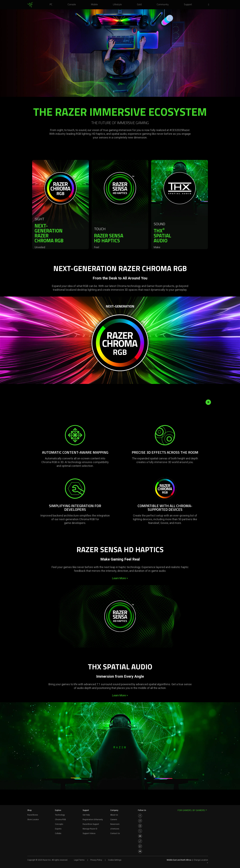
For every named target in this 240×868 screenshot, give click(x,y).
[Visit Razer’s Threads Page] (140, 826)
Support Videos (89, 833)
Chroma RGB (60, 820)
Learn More (120, 578)
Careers (114, 820)
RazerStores (33, 815)
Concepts (59, 824)
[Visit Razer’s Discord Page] (140, 851)
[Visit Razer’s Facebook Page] (140, 816)
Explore (58, 810)
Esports (58, 829)
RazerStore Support (91, 824)
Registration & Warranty (93, 820)
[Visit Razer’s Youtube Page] (140, 836)
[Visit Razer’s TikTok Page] (140, 841)
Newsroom (115, 824)
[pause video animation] (208, 402)
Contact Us (115, 833)
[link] (30, 5)
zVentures (115, 829)
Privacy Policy (96, 860)
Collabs (58, 833)
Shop (29, 810)
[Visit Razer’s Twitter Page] (140, 831)
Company (114, 810)
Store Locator (33, 820)
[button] (210, 5)
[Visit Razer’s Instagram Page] (140, 821)
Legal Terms (79, 860)
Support (86, 810)
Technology (60, 815)
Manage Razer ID (90, 829)
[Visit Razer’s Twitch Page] (140, 846)
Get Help (86, 815)
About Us (114, 815)
